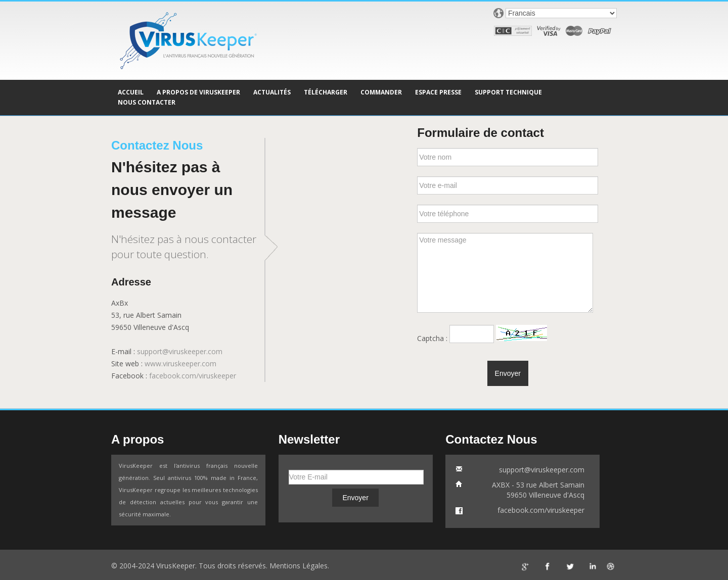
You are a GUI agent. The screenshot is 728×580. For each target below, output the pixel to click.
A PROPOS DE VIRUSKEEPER (198, 92)
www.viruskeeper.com (180, 364)
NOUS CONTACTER (147, 102)
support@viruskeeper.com (180, 351)
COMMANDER (381, 92)
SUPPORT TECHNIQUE (508, 92)
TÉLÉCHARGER (326, 92)
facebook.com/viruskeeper (193, 376)
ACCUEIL (131, 92)
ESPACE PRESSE (438, 92)
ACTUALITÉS (272, 92)
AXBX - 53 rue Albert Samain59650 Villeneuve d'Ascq (538, 490)
